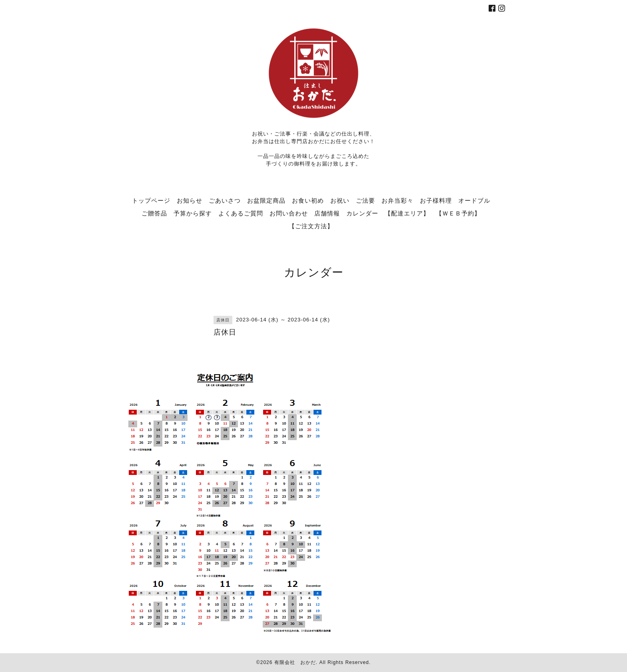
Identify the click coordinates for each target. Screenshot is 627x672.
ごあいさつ (225, 200)
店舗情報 (327, 213)
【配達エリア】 (407, 213)
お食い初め (308, 200)
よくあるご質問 (241, 213)
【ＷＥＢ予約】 (458, 213)
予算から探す (193, 213)
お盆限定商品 (266, 200)
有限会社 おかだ (295, 662)
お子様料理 (436, 200)
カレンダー (362, 213)
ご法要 (365, 200)
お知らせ (190, 200)
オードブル (474, 200)
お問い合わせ (289, 213)
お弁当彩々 (397, 200)
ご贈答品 (154, 213)
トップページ (151, 200)
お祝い (340, 200)
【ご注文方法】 (311, 226)
